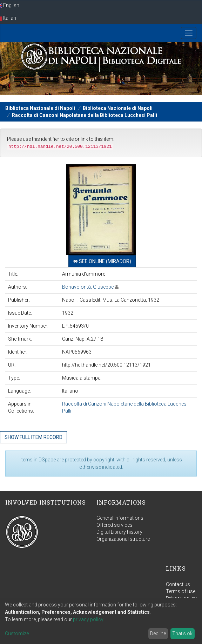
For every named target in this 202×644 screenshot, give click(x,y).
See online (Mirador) (102, 261)
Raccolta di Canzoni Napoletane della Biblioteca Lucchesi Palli (85, 115)
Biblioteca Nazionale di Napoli (40, 108)
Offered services (115, 525)
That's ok (182, 633)
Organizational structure (123, 539)
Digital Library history (119, 532)
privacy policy (88, 619)
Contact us (178, 584)
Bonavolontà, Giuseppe (88, 287)
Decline (158, 633)
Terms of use (181, 591)
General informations (120, 518)
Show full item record (33, 437)
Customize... (18, 633)
